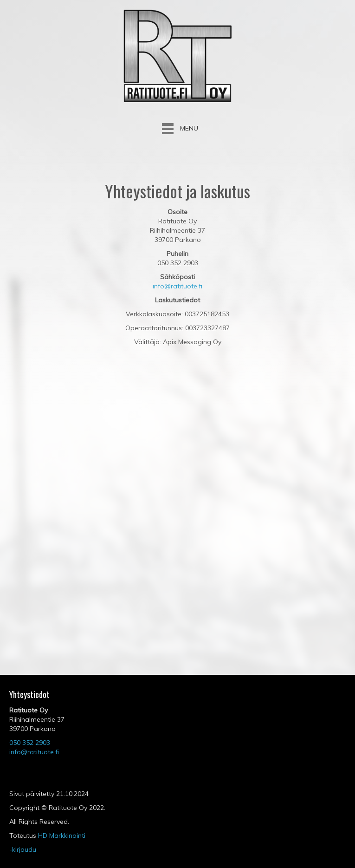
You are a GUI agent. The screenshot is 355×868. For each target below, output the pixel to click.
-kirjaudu (23, 849)
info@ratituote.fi (177, 286)
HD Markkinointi (62, 835)
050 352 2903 (30, 743)
